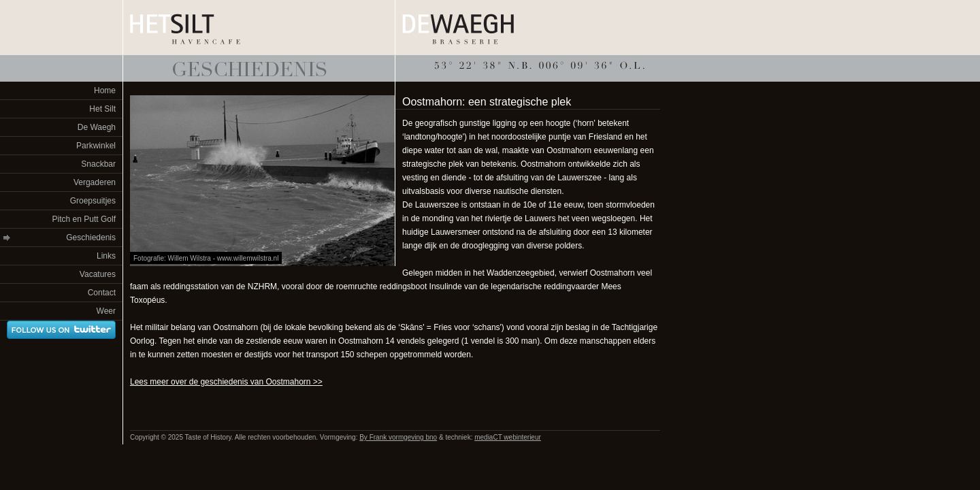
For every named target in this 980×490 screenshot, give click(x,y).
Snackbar (98, 164)
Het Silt (102, 109)
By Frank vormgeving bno (398, 437)
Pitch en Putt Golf (84, 219)
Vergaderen (95, 182)
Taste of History (259, 68)
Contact (102, 293)
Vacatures (98, 274)
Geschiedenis (91, 238)
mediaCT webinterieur (508, 437)
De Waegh (97, 127)
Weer (106, 311)
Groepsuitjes (93, 201)
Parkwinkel (96, 146)
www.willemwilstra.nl (248, 258)
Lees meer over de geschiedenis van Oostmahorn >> (226, 382)
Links (106, 256)
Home (105, 91)
